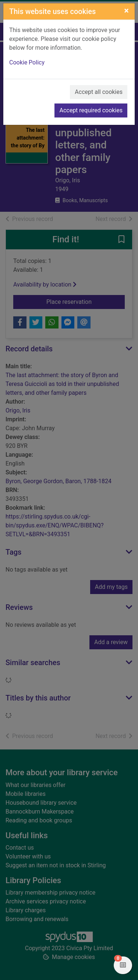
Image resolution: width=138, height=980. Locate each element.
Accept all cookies (99, 92)
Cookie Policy (27, 62)
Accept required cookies (91, 110)
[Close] (126, 11)
